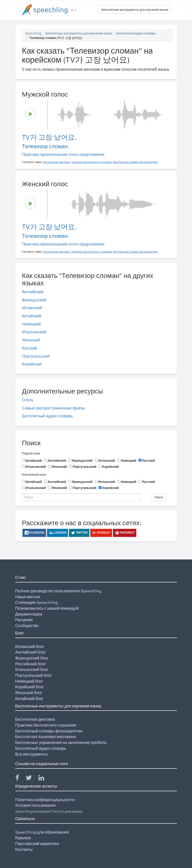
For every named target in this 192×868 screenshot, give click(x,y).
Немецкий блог (29, 681)
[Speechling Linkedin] (44, 779)
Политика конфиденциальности (45, 800)
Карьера (23, 838)
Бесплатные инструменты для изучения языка (135, 10)
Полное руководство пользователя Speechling (58, 591)
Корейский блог (30, 687)
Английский (33, 292)
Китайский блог (29, 699)
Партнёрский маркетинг (37, 844)
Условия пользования (35, 805)
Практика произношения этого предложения (63, 154)
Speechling (33, 33)
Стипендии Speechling (36, 602)
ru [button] (74, 10)
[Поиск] (81, 497)
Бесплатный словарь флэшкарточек (49, 731)
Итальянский (34, 332)
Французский (34, 300)
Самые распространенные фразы (54, 408)
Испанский (32, 308)
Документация (29, 614)
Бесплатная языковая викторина (46, 737)
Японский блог (29, 693)
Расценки (24, 620)
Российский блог (31, 664)
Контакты (24, 849)
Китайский (32, 316)
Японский (31, 340)
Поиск (159, 497)
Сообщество (27, 626)
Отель (28, 400)
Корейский (32, 364)
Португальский (36, 356)
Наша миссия (28, 597)
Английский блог (31, 652)
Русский (30, 348)
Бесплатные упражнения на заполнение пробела (61, 742)
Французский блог (32, 658)
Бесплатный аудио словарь (136, 33)
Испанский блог (30, 646)
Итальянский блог (32, 669)
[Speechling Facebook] (20, 779)
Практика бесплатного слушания (46, 725)
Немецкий (31, 324)
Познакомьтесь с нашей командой (47, 608)
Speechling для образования (42, 832)
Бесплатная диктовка (35, 719)
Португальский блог (34, 675)
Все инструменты (31, 754)
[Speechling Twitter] (32, 779)
